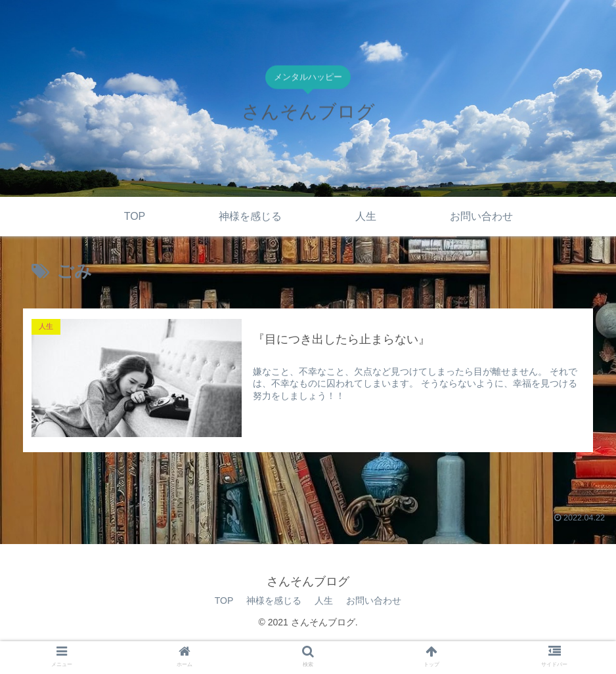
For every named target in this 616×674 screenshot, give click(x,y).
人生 (324, 600)
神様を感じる (274, 600)
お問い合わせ (374, 600)
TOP (224, 600)
